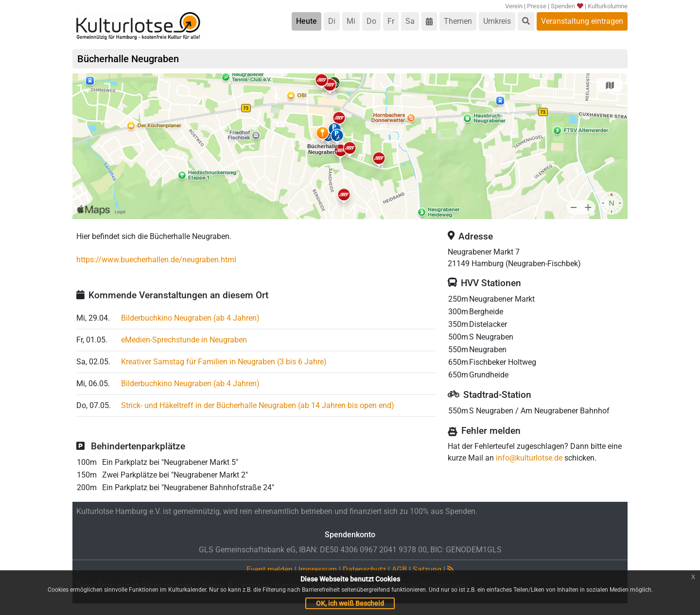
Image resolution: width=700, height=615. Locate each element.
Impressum (318, 570)
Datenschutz (364, 570)
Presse (537, 6)
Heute (306, 21)
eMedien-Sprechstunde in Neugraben (184, 340)
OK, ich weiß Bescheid (350, 603)
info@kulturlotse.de (529, 458)
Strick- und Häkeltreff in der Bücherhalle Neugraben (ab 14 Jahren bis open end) (258, 405)
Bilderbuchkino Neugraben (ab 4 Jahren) (190, 318)
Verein (514, 6)
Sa (410, 21)
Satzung (427, 570)
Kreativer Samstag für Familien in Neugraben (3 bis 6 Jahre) (224, 362)
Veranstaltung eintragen (582, 21)
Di (332, 21)
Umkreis (497, 21)
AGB (399, 570)
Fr (391, 21)
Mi (351, 21)
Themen (458, 21)
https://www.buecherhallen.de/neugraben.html (156, 260)
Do (371, 21)
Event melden (270, 570)
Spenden (567, 6)
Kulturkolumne (608, 6)
